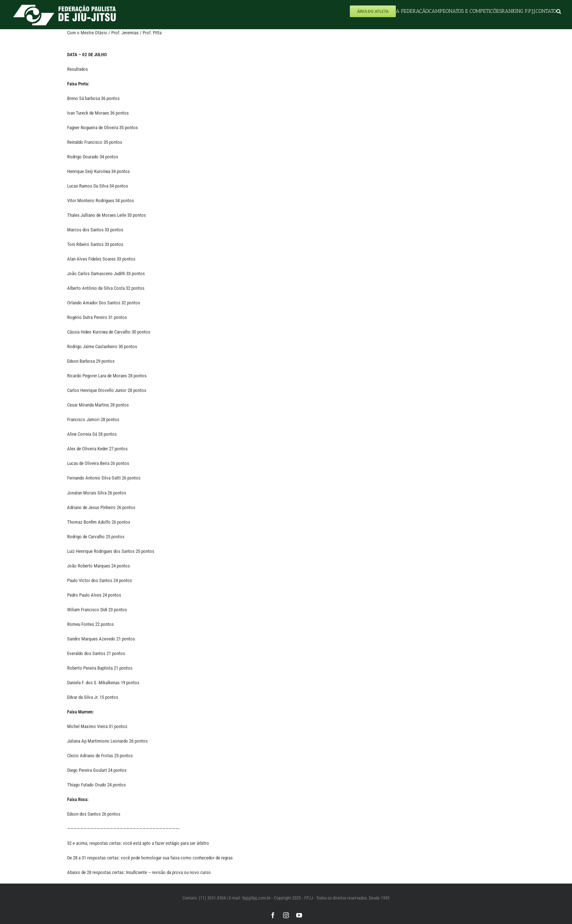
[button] (559, 11)
